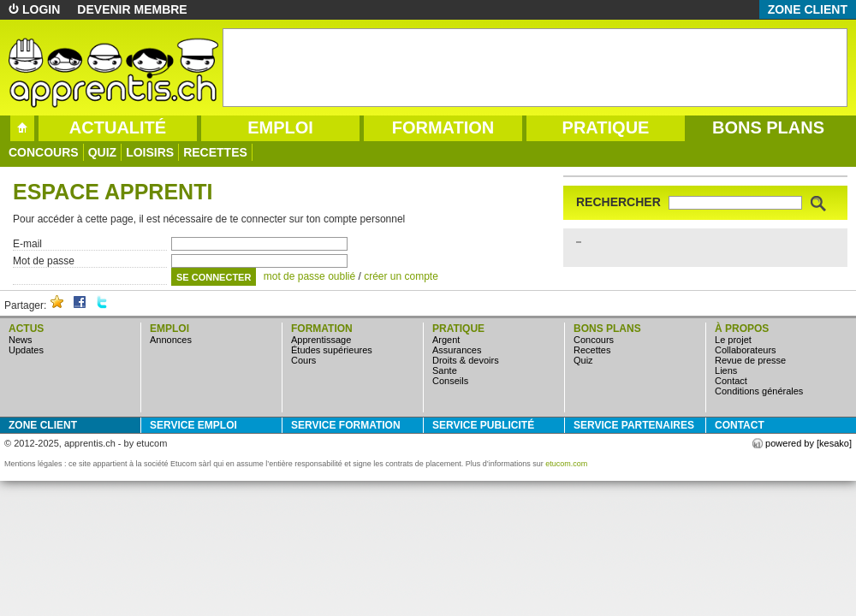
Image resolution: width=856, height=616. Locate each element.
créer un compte (401, 276)
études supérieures (332, 350)
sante (445, 370)
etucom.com (566, 464)
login (41, 9)
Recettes (215, 152)
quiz (102, 152)
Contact (731, 381)
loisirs (150, 152)
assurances (457, 350)
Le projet (733, 340)
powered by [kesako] (808, 443)
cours (303, 360)
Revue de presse (750, 360)
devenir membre (132, 9)
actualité (118, 127)
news (21, 340)
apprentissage (321, 340)
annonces (171, 340)
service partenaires (634, 425)
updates (26, 350)
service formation (346, 425)
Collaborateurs (746, 350)
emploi (280, 127)
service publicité (483, 425)
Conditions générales (759, 391)
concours (44, 152)
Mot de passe (44, 261)
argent (446, 340)
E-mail (27, 244)
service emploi (193, 425)
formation (443, 127)
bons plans (768, 127)
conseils (450, 381)
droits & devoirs (466, 360)
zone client (808, 9)
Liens (726, 370)
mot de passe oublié (309, 276)
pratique (606, 127)
